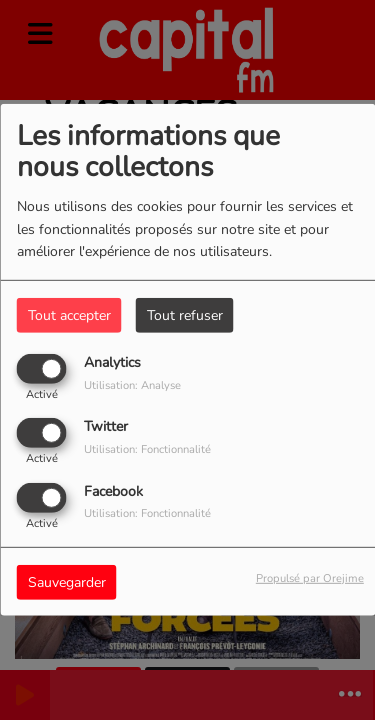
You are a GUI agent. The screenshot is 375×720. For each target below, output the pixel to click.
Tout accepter (69, 315)
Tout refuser (185, 315)
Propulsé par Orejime (310, 577)
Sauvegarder (67, 581)
